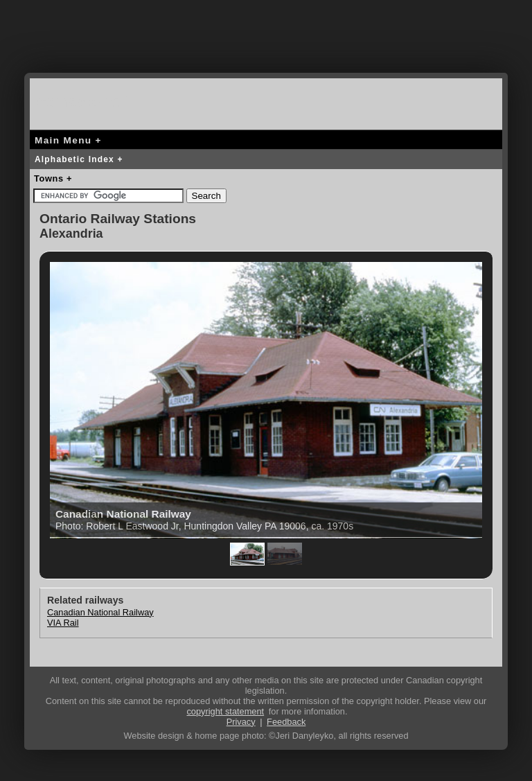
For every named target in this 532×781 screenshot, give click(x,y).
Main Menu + (68, 140)
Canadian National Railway (100, 612)
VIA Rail (63, 623)
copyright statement (225, 711)
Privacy (241, 722)
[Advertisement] (266, 45)
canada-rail (85, 102)
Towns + (53, 178)
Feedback (286, 722)
